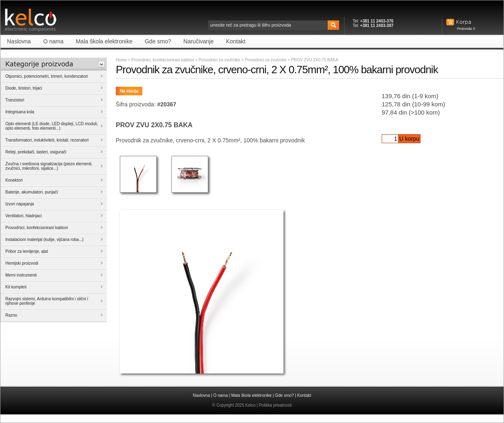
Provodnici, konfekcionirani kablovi (163, 60)
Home (121, 60)
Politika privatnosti (276, 405)
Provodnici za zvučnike (220, 60)
